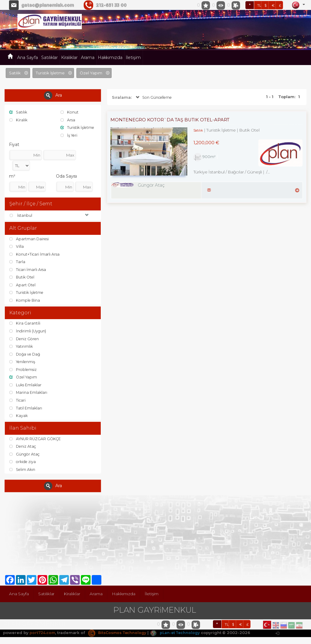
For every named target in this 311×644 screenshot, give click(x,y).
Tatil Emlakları (26, 409)
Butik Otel (23, 278)
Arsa (68, 120)
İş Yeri (70, 135)
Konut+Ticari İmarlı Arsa (35, 255)
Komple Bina (25, 301)
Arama (88, 58)
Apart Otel (23, 286)
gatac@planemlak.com (47, 5)
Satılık (19, 112)
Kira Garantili (25, 324)
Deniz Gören (25, 340)
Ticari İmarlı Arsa (28, 270)
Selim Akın (23, 471)
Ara (53, 95)
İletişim (133, 58)
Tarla (17, 263)
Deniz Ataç (23, 448)
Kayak (19, 417)
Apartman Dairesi (30, 239)
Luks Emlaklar (26, 386)
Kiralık (18, 120)
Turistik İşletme (78, 127)
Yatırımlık (22, 347)
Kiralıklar (69, 58)
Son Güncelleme (155, 98)
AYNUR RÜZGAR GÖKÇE (36, 440)
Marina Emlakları (29, 394)
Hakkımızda (110, 58)
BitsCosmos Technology (121, 634)
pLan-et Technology (182, 634)
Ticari (18, 401)
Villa (17, 247)
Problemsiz (24, 371)
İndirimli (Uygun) (28, 332)
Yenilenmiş (23, 363)
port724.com (43, 634)
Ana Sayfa (28, 58)
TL (259, 5)
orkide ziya (23, 463)
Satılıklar (50, 58)
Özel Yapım (24, 378)
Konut (70, 112)
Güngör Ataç (25, 456)
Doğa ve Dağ (26, 355)
